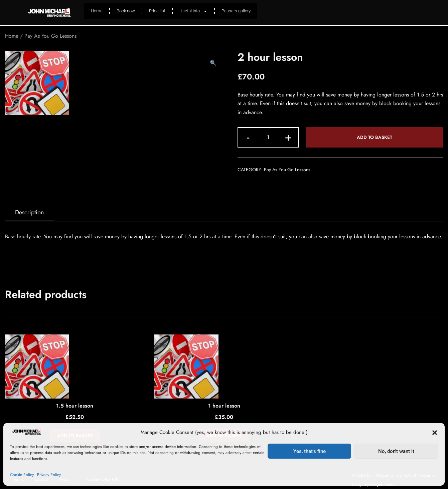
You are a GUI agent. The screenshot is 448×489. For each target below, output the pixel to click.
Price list (157, 11)
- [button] (248, 137)
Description (29, 212)
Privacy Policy (49, 475)
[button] (435, 433)
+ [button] (288, 137)
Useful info (193, 11)
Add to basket (375, 137)
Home (97, 11)
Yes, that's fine (310, 451)
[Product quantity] (268, 137)
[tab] (29, 213)
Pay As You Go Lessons (50, 36)
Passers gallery (236, 11)
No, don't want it (396, 451)
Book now (126, 11)
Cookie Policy (22, 475)
